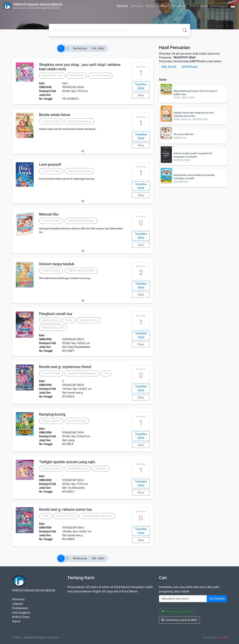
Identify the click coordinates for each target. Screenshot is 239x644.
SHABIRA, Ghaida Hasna (79, 121)
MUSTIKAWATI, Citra (52, 76)
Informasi (137, 6)
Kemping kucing (52, 414)
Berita (150, 6)
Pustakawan (179, 6)
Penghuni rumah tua (56, 314)
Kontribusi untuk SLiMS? (179, 620)
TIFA (106, 373)
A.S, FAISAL (101, 468)
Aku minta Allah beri (184, 134)
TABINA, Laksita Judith (53, 328)
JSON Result (189, 67)
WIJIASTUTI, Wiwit (100, 76)
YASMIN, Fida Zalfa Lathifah (81, 271)
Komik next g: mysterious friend (65, 367)
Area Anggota (219, 6)
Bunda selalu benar (55, 115)
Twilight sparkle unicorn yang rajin (67, 462)
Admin (16, 621)
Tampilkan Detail (141, 86)
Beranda (122, 6)
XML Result (169, 67)
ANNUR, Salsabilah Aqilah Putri (97, 516)
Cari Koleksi (217, 599)
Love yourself (50, 164)
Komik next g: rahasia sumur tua (66, 509)
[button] (83, 151)
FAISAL (69, 320)
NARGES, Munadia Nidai (79, 171)
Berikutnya (80, 48)
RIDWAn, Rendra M (51, 421)
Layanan (18, 604)
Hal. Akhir (98, 48)
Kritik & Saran (198, 6)
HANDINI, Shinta (50, 320)
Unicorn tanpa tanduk (57, 264)
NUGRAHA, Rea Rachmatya (81, 221)
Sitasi (141, 95)
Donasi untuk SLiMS (177, 612)
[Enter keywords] (183, 599)
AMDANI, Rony (77, 76)
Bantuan (162, 6)
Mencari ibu (49, 214)
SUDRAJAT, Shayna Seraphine (82, 373)
